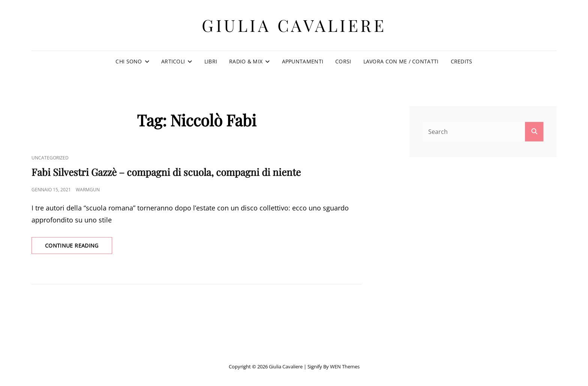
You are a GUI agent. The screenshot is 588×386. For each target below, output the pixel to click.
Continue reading (79, 248)
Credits (462, 61)
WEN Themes (345, 366)
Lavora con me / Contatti (401, 61)
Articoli (173, 61)
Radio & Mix (246, 61)
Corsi (343, 61)
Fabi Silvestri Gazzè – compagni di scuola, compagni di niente (166, 172)
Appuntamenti (303, 61)
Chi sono (129, 61)
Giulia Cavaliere (294, 25)
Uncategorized (50, 158)
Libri (211, 61)
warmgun (88, 190)
